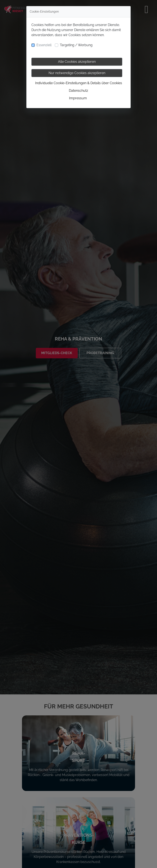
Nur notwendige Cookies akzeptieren (77, 73)
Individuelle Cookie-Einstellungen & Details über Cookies (79, 83)
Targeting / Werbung (76, 45)
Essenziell (44, 45)
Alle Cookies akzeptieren (77, 62)
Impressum (78, 98)
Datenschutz (78, 91)
